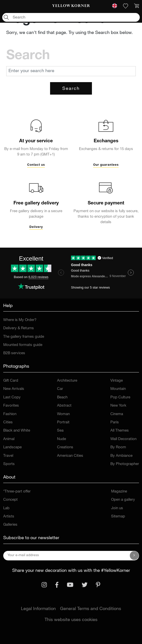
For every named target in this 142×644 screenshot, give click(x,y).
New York (118, 406)
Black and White (17, 431)
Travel (8, 456)
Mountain (118, 389)
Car (60, 389)
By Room (118, 447)
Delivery (36, 227)
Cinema (117, 414)
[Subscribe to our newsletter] (134, 556)
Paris (115, 422)
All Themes (120, 431)
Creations (65, 447)
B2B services (14, 353)
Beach (62, 398)
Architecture (67, 381)
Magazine (119, 492)
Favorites (11, 406)
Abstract (64, 406)
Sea (60, 431)
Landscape (12, 447)
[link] (71, 6)
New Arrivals (14, 389)
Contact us (36, 165)
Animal (9, 439)
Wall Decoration (123, 439)
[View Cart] (137, 6)
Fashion (10, 414)
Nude (62, 439)
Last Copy (12, 398)
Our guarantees (106, 165)
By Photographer (125, 464)
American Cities (70, 456)
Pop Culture (120, 398)
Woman (63, 414)
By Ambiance (121, 456)
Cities (8, 422)
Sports (9, 464)
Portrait (63, 422)
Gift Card (11, 381)
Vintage (117, 381)
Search (71, 89)
